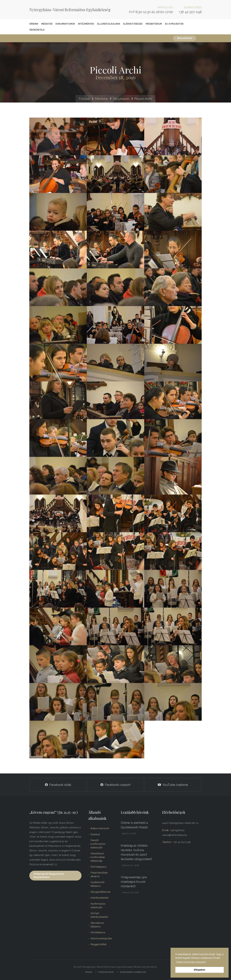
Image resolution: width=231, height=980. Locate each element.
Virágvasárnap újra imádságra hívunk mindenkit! (134, 882)
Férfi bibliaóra (98, 867)
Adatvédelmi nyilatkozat (133, 972)
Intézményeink (106, 972)
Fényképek (121, 99)
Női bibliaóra (98, 932)
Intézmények (86, 24)
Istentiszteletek (100, 898)
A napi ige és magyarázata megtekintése (49, 875)
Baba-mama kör (100, 828)
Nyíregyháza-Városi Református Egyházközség (70, 10)
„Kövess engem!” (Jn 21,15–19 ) (53, 812)
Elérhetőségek (133, 24)
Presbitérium (154, 24)
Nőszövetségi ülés (101, 938)
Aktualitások (185, 38)
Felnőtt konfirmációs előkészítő (98, 844)
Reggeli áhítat (98, 944)
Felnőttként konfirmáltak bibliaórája (98, 857)
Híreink (34, 24)
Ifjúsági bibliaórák (101, 892)
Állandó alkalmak (109, 24)
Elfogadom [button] (200, 970)
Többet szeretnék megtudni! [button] (191, 962)
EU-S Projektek (174, 24)
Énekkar (95, 834)
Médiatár (47, 24)
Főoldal (84, 99)
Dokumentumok (65, 24)
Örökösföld (37, 30)
